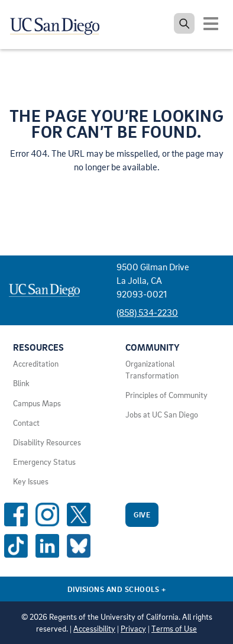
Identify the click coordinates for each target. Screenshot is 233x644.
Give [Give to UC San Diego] (142, 514)
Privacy (133, 629)
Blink (21, 383)
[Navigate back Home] (59, 24)
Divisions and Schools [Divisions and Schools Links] (117, 589)
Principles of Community (166, 395)
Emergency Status (44, 462)
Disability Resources (47, 442)
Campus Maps (37, 403)
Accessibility (94, 629)
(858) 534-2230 (147, 312)
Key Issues (31, 481)
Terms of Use (174, 629)
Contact (26, 423)
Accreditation (36, 364)
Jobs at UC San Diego (162, 415)
